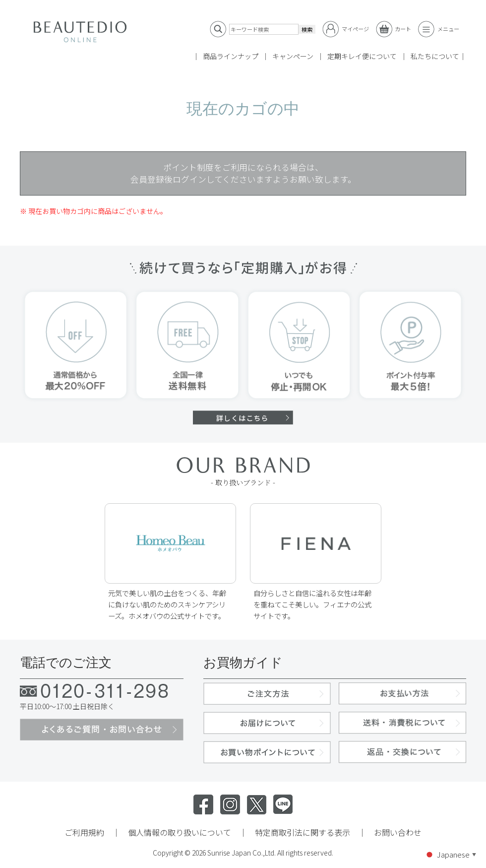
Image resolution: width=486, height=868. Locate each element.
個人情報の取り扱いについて (180, 832)
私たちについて (435, 56)
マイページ (346, 29)
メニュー (439, 29)
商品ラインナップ (231, 56)
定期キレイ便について (362, 56)
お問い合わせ (398, 832)
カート (394, 29)
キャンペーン (293, 56)
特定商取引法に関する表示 (303, 832)
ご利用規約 (84, 832)
